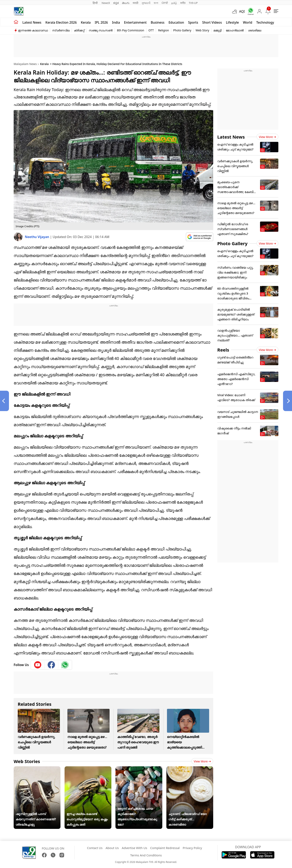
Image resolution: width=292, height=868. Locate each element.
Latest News (231, 137)
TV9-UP (193, 3)
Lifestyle (232, 22)
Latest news (32, 22)
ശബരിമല (255, 30)
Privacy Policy (192, 848)
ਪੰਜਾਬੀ (165, 3)
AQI (242, 11)
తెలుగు (126, 3)
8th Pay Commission (131, 30)
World (248, 22)
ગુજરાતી (146, 3)
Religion (163, 30)
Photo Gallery (182, 30)
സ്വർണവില (61, 30)
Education (176, 22)
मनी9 (183, 3)
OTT (151, 30)
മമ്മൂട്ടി (217, 30)
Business (158, 22)
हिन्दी (96, 3)
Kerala (86, 22)
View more (202, 761)
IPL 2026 (101, 22)
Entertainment (135, 22)
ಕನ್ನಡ (116, 3)
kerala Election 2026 (61, 22)
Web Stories (27, 761)
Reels (223, 350)
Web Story (202, 30)
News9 (106, 3)
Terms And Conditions (146, 855)
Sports (193, 22)
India (116, 22)
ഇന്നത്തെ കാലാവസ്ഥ (33, 30)
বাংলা (156, 3)
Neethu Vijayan (37, 237)
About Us (112, 848)
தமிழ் (174, 3)
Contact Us (95, 848)
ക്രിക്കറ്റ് (79, 30)
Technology (265, 22)
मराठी (136, 3)
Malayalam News (25, 64)
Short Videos (212, 22)
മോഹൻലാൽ (235, 30)
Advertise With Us (134, 848)
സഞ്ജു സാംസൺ (101, 30)
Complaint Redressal (165, 848)
